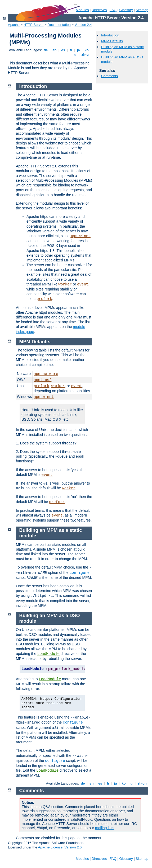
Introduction (110, 35)
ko (87, 50)
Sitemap (142, 10)
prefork (44, 299)
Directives (99, 10)
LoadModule (48, 654)
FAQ (113, 10)
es (63, 50)
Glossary (126, 10)
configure (79, 573)
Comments (109, 76)
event (83, 284)
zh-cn (86, 55)
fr (71, 50)
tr (76, 55)
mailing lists (105, 828)
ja (78, 50)
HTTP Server (34, 25)
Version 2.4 (83, 25)
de (46, 50)
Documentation (59, 25)
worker (65, 284)
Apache (14, 25)
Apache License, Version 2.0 (60, 847)
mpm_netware (46, 374)
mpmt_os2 (43, 380)
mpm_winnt (81, 236)
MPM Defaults (112, 41)
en (55, 50)
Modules (82, 10)
